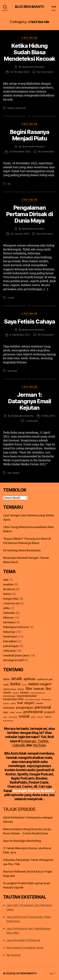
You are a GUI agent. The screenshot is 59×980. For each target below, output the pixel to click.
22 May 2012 (48, 416)
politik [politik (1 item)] (12, 713)
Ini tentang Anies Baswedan (22, 550)
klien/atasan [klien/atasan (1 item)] (46, 700)
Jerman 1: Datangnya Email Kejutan (29, 401)
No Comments (45, 72)
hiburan (8, 618)
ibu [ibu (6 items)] (48, 689)
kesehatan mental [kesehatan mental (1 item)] (32, 700)
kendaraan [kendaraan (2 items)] (9, 696)
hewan (11, 108)
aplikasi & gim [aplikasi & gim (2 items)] (45, 679)
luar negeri (14, 473)
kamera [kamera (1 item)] (15, 693)
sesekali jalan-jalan (16, 655)
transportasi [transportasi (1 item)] (8, 721)
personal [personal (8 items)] (43, 707)
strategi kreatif (13, 660)
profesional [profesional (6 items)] (33, 712)
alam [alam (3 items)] (6, 679)
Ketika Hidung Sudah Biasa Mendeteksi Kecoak (29, 52)
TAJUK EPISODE (19, 809)
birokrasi (9, 589)
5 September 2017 (20, 335)
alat (6, 580)
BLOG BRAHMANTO (30, 7)
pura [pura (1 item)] (5, 717)
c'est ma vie (29, 38)
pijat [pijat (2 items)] (6, 712)
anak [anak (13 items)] (17, 678)
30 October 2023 (20, 72)
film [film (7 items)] (29, 689)
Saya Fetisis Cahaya (30, 322)
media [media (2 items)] (40, 703)
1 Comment (32, 421)
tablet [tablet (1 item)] (33, 717)
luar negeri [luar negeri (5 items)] (26, 703)
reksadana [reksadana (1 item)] (13, 717)
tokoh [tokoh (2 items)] (48, 717)
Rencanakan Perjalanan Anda (25, 948)
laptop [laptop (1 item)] (13, 704)
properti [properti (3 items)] (50, 712)
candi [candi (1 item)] (24, 685)
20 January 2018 (20, 234)
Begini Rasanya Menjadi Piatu (29, 135)
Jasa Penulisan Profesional (23, 940)
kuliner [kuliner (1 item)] (6, 704)
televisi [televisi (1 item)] (40, 717)
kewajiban (10, 641)
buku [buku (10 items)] (15, 684)
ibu (9, 184)
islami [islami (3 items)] (7, 692)
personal (21, 108)
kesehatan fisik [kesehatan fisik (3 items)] (13, 699)
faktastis (9, 613)
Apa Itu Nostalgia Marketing (22, 841)
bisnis (7, 594)
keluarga (9, 632)
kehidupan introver (16, 627)
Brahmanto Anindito (33, 67)
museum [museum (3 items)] (9, 708)
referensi (9, 651)
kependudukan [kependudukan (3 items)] (27, 696)
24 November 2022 (20, 152)
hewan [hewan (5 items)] (39, 689)
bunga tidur (11, 599)
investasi (9, 622)
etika (7, 608)
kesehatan (10, 636)
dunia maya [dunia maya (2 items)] (10, 689)
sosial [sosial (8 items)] (24, 716)
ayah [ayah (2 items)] (6, 685)
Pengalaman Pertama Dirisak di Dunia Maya (29, 214)
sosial (11, 298)
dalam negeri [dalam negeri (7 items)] (40, 684)
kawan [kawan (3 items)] (25, 692)
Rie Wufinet (14, 955)
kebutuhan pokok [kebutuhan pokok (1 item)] (38, 693)
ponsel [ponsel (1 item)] (19, 713)
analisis (8, 584)
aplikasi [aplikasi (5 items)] (29, 679)
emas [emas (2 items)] (21, 689)
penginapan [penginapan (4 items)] (25, 708)
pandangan (11, 646)
